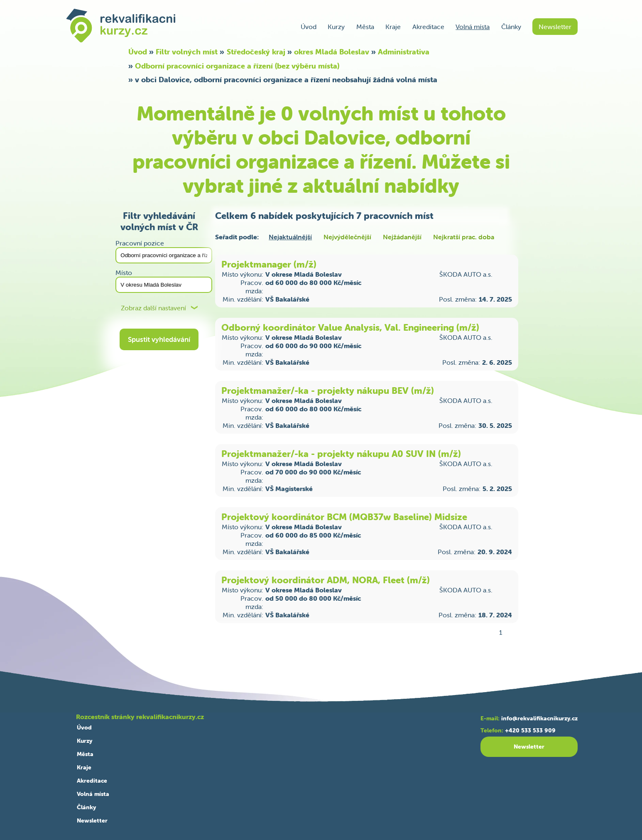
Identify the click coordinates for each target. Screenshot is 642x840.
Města (365, 27)
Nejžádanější (402, 237)
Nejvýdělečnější (347, 237)
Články (511, 27)
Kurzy (336, 27)
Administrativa (404, 52)
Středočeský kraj (256, 52)
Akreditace (428, 27)
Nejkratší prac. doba (464, 237)
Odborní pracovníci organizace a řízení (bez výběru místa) (237, 66)
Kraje (393, 27)
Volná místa (473, 27)
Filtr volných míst (187, 52)
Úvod (309, 27)
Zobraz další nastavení (153, 308)
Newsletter (555, 27)
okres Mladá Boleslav (332, 52)
